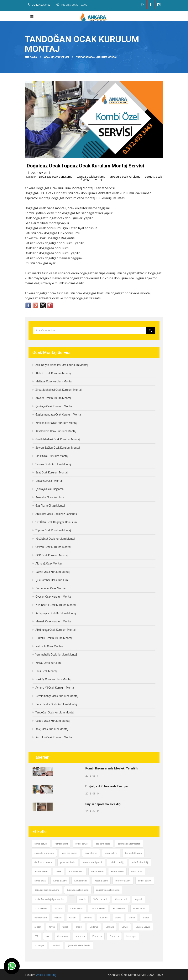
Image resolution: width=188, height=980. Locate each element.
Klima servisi (121, 899)
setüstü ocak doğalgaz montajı (49, 899)
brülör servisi (82, 844)
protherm (80, 936)
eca (48, 936)
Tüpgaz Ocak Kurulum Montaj (53, 530)
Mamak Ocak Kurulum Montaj (53, 621)
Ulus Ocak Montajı (46, 671)
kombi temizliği (76, 871)
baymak (138, 899)
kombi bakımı (61, 844)
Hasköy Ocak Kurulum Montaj (53, 679)
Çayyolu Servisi (143, 927)
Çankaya (110, 927)
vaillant (58, 918)
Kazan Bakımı (101, 881)
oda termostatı (103, 844)
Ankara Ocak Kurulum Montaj (53, 398)
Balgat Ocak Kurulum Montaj (53, 572)
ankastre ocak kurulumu (125, 176)
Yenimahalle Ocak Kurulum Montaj (56, 654)
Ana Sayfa (31, 57)
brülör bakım (97, 871)
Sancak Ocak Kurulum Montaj (53, 464)
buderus (88, 918)
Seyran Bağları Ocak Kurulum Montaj (58, 448)
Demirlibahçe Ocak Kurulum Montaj (57, 696)
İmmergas (131, 936)
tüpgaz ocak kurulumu (91, 176)
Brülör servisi (140, 908)
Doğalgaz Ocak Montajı (49, 481)
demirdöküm (41, 918)
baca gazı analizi (69, 853)
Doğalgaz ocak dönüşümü (56, 176)
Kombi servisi (41, 908)
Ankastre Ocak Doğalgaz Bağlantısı (56, 514)
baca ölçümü (91, 853)
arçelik (82, 899)
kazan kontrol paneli (93, 862)
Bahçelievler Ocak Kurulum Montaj (56, 704)
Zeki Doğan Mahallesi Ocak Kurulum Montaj (62, 365)
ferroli (52, 927)
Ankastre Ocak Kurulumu (50, 497)
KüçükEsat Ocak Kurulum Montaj (55, 539)
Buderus (94, 927)
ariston (146, 918)
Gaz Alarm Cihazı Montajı (50, 505)
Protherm (97, 936)
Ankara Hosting (46, 975)
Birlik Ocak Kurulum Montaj (52, 456)
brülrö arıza (137, 871)
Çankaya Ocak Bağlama (50, 489)
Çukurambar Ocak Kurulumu (52, 580)
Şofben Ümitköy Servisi (79, 945)
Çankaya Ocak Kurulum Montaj (54, 406)
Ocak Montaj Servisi (56, 57)
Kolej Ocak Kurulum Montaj (52, 729)
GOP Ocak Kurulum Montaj (52, 555)
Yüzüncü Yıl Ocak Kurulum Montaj (56, 605)
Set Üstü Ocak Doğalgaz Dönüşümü (57, 522)
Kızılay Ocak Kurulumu (49, 663)
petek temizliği (117, 862)
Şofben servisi (100, 899)
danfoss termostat (44, 862)
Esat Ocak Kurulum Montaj (52, 472)
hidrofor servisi (98, 908)
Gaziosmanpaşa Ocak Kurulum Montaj (58, 414)
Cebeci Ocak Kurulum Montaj (53, 721)
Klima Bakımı (81, 881)
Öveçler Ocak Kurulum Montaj (53, 597)
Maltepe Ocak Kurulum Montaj (54, 381)
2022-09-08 (39, 173)
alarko (118, 918)
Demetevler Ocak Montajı (51, 588)
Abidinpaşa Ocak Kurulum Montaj (55, 630)
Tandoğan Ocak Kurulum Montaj (55, 712)
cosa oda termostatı (44, 853)
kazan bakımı (111, 853)
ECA (36, 936)
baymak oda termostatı (129, 844)
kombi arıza (40, 881)
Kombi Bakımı (60, 881)
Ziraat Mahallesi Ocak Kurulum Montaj (59, 390)
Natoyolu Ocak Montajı (49, 646)
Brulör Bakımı (145, 881)
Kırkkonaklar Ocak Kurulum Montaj (56, 423)
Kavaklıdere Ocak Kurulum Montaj (56, 431)
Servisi (125, 927)
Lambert (56, 945)
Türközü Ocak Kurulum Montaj (54, 638)
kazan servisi (119, 908)
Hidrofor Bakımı (123, 881)
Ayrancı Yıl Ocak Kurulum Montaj (55, 688)
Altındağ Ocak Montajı (49, 563)
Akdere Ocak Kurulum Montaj (53, 373)
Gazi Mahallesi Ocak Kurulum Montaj (58, 439)
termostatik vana (133, 853)
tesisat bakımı (41, 871)
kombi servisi (41, 844)
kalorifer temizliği (140, 862)
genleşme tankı (68, 862)
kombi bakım (117, 871)
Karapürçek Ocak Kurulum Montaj (56, 613)
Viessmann (63, 936)
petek (58, 871)
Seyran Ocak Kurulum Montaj (53, 547)
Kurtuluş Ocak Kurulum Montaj (54, 737)
